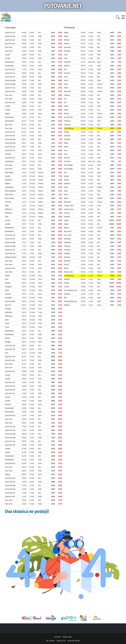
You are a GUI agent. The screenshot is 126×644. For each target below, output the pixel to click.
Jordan (67, 283)
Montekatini (9, 62)
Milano (67, 114)
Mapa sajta (67, 637)
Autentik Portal (74, 641)
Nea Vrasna (9, 198)
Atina (66, 77)
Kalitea (8, 183)
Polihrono (9, 213)
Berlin (66, 88)
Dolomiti (67, 51)
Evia (7, 279)
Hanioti (8, 176)
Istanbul (67, 73)
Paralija (8, 309)
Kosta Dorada (10, 80)
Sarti (7, 217)
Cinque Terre (69, 206)
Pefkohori (9, 209)
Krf (65, 99)
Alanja (7, 276)
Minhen (67, 40)
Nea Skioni (9, 195)
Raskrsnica (61, 641)
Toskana (67, 121)
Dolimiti (67, 158)
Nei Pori (8, 202)
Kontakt (58, 637)
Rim (66, 69)
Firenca (67, 213)
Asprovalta (9, 172)
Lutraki (8, 55)
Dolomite (67, 47)
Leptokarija (9, 161)
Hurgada (8, 287)
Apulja (66, 176)
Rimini (66, 264)
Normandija (68, 165)
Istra (66, 55)
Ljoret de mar (10, 33)
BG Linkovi (51, 641)
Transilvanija (69, 128)
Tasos (7, 323)
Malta (66, 33)
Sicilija (66, 132)
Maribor (67, 66)
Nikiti (7, 206)
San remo (9, 47)
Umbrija (67, 253)
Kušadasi (8, 298)
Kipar (7, 290)
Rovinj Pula (68, 117)
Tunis (7, 327)
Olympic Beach (11, 257)
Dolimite (67, 136)
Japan (66, 220)
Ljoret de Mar (10, 301)
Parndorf (67, 62)
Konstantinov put (70, 290)
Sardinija (67, 239)
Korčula (8, 154)
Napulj (7, 114)
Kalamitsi (8, 180)
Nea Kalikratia (10, 191)
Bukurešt (67, 91)
